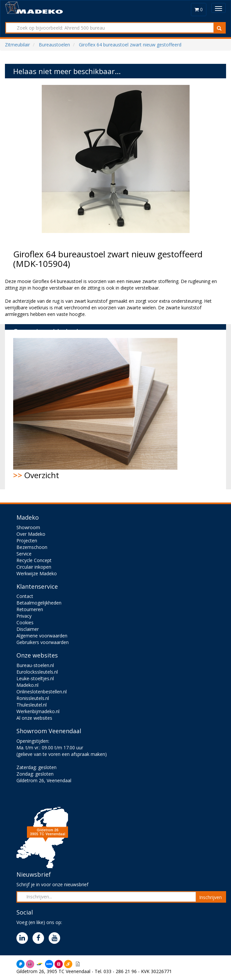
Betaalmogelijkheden (39, 603)
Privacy (24, 616)
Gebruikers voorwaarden (43, 642)
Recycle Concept (34, 560)
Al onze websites (34, 718)
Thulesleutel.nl (32, 705)
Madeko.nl (27, 685)
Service (24, 554)
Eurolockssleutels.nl (37, 672)
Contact (25, 596)
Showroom (28, 527)
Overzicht (95, 409)
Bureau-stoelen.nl (35, 665)
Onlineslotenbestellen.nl (42, 692)
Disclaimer (28, 629)
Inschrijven (210, 897)
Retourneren (30, 609)
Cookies (25, 622)
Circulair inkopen (34, 567)
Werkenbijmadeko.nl (38, 711)
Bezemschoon (32, 547)
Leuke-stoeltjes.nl (35, 678)
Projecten (27, 541)
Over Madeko (31, 534)
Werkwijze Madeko (37, 573)
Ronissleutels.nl (33, 698)
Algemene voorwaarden (42, 636)
